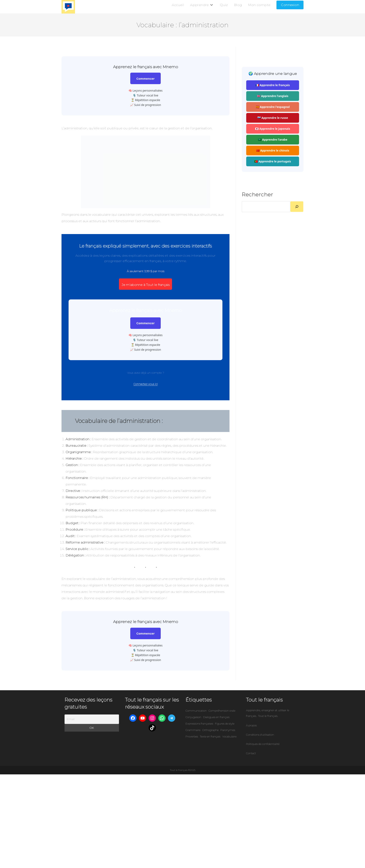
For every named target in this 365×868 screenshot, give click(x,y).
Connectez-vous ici (146, 384)
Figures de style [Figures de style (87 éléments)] (225, 724)
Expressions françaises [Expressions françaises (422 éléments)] (199, 724)
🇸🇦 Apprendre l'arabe (273, 140)
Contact (251, 753)
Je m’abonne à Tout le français (146, 285)
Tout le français (264, 700)
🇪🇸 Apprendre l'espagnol (273, 107)
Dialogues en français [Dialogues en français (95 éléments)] (216, 717)
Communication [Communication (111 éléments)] (196, 711)
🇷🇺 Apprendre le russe (273, 118)
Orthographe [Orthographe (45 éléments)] (210, 730)
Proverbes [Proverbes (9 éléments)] (192, 737)
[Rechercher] (297, 207)
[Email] (92, 719)
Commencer (145, 79)
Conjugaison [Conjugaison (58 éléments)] (193, 717)
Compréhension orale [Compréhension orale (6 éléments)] (222, 711)
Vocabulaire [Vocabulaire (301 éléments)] (229, 737)
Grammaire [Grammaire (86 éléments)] (193, 730)
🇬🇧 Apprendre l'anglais (273, 96)
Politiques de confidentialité (263, 744)
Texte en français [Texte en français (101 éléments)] (210, 737)
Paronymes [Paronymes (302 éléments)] (228, 730)
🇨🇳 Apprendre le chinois (273, 151)
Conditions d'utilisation (260, 735)
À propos (251, 726)
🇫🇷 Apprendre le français (273, 85)
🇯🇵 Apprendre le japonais (273, 129)
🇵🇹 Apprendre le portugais (273, 162)
